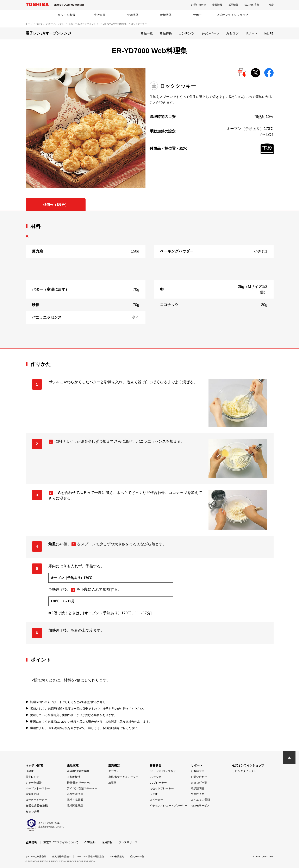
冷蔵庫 (30, 771)
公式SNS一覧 (145, 856)
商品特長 (166, 33)
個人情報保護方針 (64, 856)
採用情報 (233, 5)
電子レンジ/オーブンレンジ (50, 24)
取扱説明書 (198, 788)
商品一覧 (147, 33)
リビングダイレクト (244, 771)
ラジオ (154, 794)
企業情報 (217, 5)
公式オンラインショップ (232, 15)
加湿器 (112, 783)
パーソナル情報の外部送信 (95, 856)
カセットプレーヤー (162, 788)
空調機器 (133, 15)
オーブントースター (38, 788)
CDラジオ (156, 777)
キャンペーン (210, 33)
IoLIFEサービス (200, 806)
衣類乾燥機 (74, 777)
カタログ (232, 33)
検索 (271, 5)
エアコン (114, 771)
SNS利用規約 (124, 856)
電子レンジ (32, 777)
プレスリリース (128, 842)
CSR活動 (90, 842)
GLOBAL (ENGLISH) (262, 856)
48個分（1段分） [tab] (55, 205)
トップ (29, 24)
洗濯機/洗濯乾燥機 (78, 771)
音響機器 (166, 15)
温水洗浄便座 (75, 794)
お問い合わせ (199, 5)
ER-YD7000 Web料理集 (115, 24)
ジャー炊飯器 (34, 783)
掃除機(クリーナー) (79, 783)
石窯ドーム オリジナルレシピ (83, 24)
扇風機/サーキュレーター (123, 777)
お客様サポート (200, 771)
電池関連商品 (75, 806)
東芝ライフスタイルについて (61, 842)
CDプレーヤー (158, 783)
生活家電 (100, 15)
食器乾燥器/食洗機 (37, 806)
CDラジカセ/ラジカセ (163, 771)
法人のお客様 (252, 5)
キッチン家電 (67, 15)
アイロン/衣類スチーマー (82, 788)
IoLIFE (269, 33)
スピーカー (156, 800)
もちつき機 (32, 811)
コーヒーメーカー (36, 800)
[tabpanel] (150, 280)
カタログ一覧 (199, 783)
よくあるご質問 (200, 800)
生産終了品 (198, 794)
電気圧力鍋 (32, 794)
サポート (199, 15)
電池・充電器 (75, 800)
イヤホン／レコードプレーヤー (168, 806)
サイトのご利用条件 (37, 856)
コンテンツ (186, 33)
